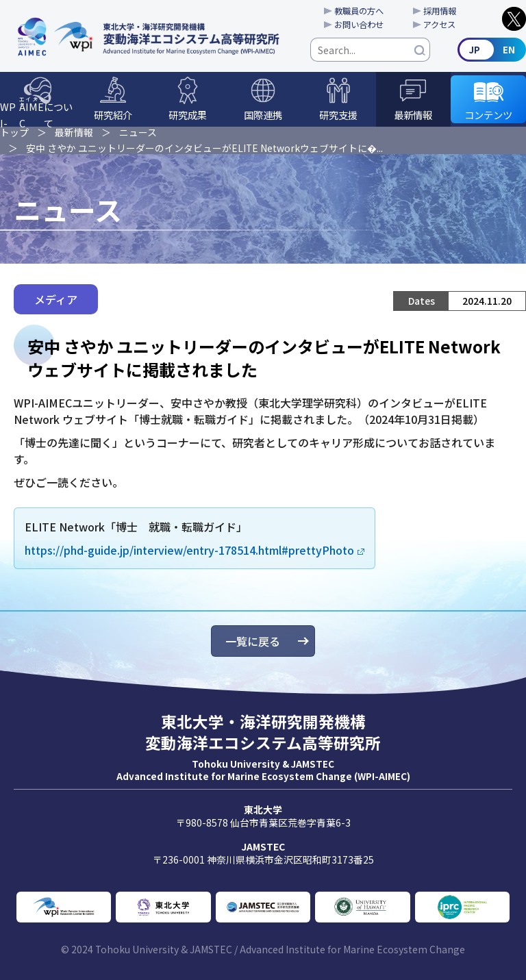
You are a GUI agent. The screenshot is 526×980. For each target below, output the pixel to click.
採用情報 (440, 11)
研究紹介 (113, 115)
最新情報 (413, 115)
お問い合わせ (359, 25)
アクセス (439, 25)
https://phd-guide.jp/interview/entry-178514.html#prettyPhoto (189, 550)
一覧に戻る (253, 641)
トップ (14, 132)
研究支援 (338, 115)
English (492, 50)
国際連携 (263, 115)
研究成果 (188, 115)
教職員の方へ (359, 11)
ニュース (138, 132)
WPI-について (36, 111)
